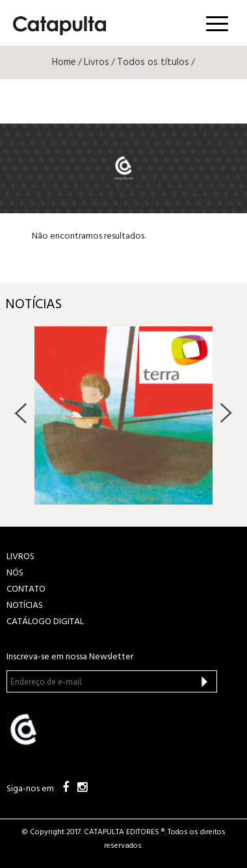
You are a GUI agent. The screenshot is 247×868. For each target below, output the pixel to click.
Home (64, 62)
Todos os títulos (153, 62)
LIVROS (20, 557)
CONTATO (26, 589)
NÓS (15, 573)
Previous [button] (21, 413)
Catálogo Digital (45, 622)
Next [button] (226, 413)
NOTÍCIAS (25, 606)
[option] (123, 415)
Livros (97, 62)
